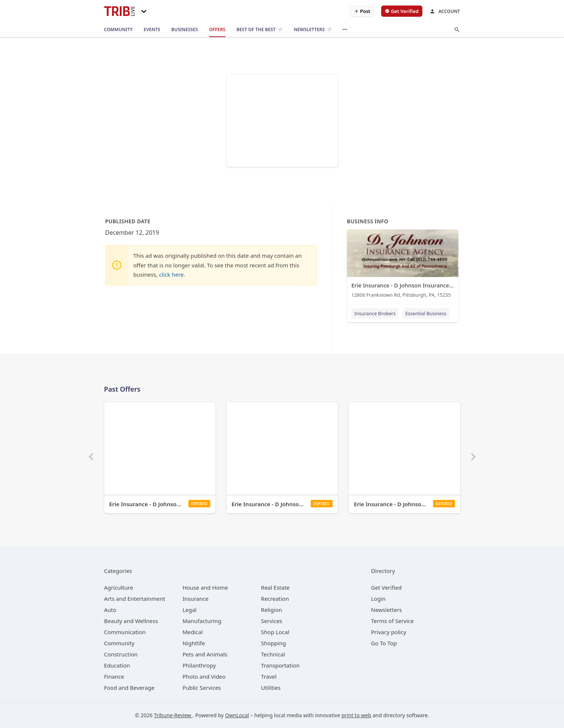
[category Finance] (114, 676)
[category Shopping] (273, 643)
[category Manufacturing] (202, 621)
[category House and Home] (205, 587)
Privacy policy (389, 632)
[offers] (217, 30)
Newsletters (387, 610)
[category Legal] (189, 610)
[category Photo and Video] (204, 676)
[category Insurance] (195, 599)
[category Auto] (110, 610)
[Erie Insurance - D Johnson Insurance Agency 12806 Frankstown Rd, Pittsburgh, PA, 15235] (403, 265)
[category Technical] (273, 654)
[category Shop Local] (275, 632)
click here (171, 274)
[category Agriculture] (119, 587)
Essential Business (426, 313)
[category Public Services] (202, 688)
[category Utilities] (271, 688)
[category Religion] (272, 610)
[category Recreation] (275, 599)
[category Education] (117, 665)
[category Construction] (121, 654)
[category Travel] (269, 676)
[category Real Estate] (275, 587)
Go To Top (384, 643)
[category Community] (119, 643)
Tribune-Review (173, 715)
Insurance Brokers (375, 313)
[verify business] (402, 11)
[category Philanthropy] (199, 665)
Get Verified (387, 587)
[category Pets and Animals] (205, 654)
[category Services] (272, 621)
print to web (356, 715)
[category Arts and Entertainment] (135, 599)
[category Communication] (125, 632)
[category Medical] (193, 632)
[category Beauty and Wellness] (131, 621)
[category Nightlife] (194, 643)
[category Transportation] (280, 665)
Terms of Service (393, 621)
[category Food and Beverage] (129, 688)
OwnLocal (237, 715)
